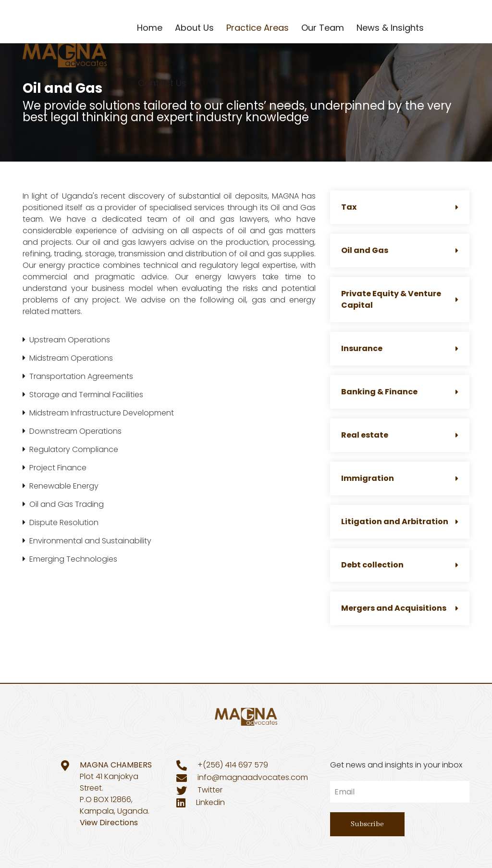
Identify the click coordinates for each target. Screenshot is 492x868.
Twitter (210, 790)
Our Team (323, 28)
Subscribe (367, 824)
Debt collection (400, 565)
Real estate (400, 435)
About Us (194, 28)
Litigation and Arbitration (400, 522)
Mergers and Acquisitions (400, 608)
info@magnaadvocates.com (253, 777)
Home (150, 28)
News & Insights (390, 28)
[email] (400, 792)
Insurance (400, 348)
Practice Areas (258, 28)
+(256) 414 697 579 (233, 765)
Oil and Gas (400, 250)
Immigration (400, 478)
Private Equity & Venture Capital (400, 299)
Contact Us (162, 83)
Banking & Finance (400, 392)
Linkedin (210, 802)
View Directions (109, 823)
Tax (400, 207)
